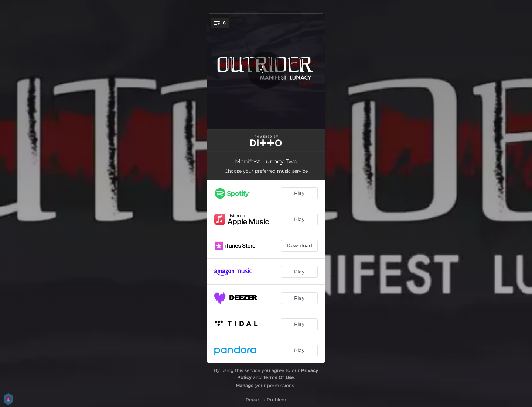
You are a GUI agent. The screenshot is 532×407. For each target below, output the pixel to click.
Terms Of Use (279, 377)
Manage (245, 385)
